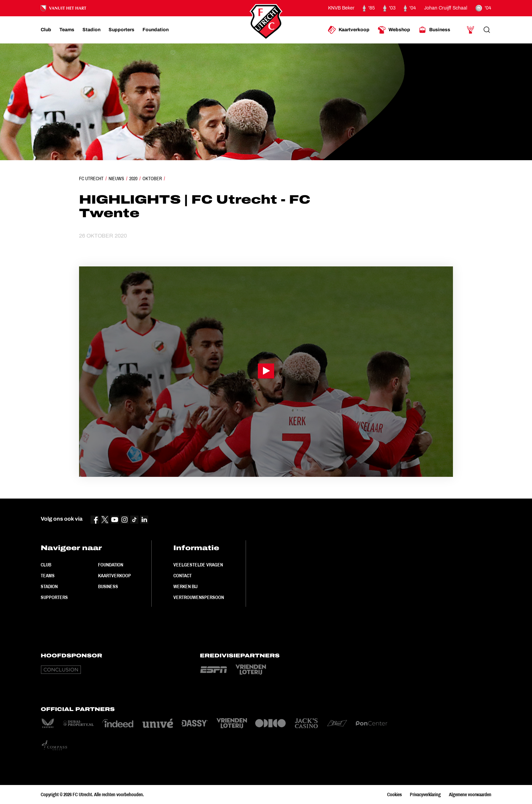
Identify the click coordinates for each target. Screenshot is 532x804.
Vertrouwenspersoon (199, 597)
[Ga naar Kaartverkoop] (349, 30)
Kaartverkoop (115, 576)
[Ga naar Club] (46, 30)
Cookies (394, 794)
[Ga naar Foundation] (156, 30)
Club (46, 565)
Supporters (54, 597)
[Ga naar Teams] (67, 30)
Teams (48, 576)
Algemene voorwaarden (470, 794)
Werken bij (185, 586)
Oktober (152, 179)
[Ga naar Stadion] (91, 30)
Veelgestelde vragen (198, 565)
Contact (183, 576)
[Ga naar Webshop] (394, 30)
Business (108, 586)
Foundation (111, 565)
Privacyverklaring (425, 794)
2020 (133, 179)
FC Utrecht (91, 179)
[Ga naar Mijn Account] (471, 30)
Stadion (49, 586)
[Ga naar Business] (434, 30)
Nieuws (116, 179)
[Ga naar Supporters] (121, 30)
